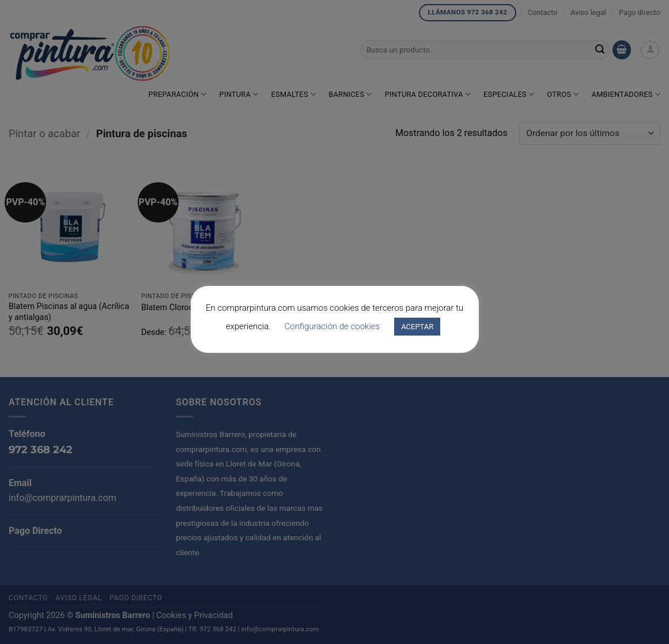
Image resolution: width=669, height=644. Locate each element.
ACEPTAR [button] (417, 327)
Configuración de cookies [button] (332, 326)
